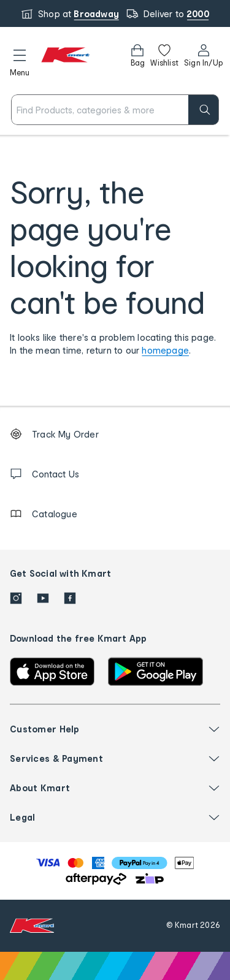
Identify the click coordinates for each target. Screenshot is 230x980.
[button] (20, 61)
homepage (165, 350)
